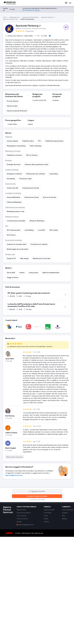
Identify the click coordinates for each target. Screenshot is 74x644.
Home (5, 17)
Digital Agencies (15, 17)
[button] (66, 27)
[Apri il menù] (70, 3)
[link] (66, 3)
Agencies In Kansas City (10, 19)
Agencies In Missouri (48, 17)
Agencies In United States (30, 17)
